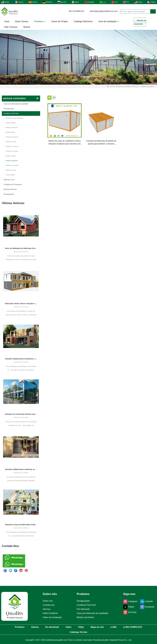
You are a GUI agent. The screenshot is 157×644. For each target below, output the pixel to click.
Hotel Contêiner (50, 613)
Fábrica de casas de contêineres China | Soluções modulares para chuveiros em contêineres (65, 143)
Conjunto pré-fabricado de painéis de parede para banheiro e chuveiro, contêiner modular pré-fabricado (101, 143)
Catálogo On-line (79, 632)
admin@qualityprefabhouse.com (104, 11)
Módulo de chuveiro (11, 146)
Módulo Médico (10, 123)
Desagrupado (9, 194)
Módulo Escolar (10, 142)
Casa (7, 21)
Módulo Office (10, 132)
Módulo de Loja (10, 170)
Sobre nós (48, 601)
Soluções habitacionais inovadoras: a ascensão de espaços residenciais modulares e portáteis (21, 359)
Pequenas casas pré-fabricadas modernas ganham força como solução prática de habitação (21, 525)
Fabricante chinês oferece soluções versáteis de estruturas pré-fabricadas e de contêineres (21, 304)
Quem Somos (22, 21)
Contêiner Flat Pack (131, 86)
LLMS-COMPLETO (133, 627)
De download (52, 627)
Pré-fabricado (9, 109)
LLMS (113, 627)
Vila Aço (47, 609)
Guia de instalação (109, 21)
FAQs (81, 627)
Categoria (119, 86)
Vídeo (68, 627)
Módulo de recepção (11, 165)
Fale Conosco (11, 27)
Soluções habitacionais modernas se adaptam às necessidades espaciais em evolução (21, 469)
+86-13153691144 (76, 11)
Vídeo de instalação (52, 617)
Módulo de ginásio (11, 161)
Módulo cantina (10, 156)
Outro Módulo (9, 175)
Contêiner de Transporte (13, 184)
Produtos (40, 21)
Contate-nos (49, 605)
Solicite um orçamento (140, 22)
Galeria (35, 627)
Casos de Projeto (59, 21)
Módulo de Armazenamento (14, 118)
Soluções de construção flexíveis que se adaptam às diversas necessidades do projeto (21, 414)
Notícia (27, 27)
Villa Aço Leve (9, 180)
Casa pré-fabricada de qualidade (16, 104)
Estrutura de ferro (10, 189)
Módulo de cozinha (11, 151)
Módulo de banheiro (11, 137)
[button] (76, 82)
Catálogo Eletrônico (83, 21)
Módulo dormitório (11, 127)
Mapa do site (97, 627)
